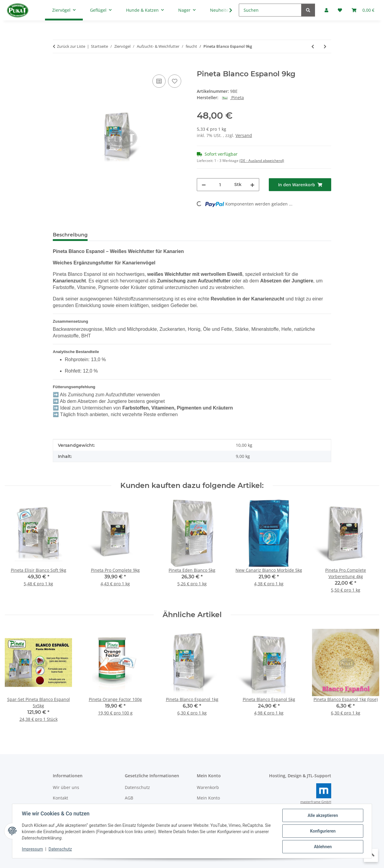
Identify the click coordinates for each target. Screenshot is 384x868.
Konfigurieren (323, 831)
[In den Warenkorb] (58, 66)
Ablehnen (323, 847)
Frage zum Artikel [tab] (163, 235)
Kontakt (60, 798)
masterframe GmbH (316, 802)
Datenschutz (60, 849)
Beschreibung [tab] (70, 235)
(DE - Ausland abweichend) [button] (262, 161)
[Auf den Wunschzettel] (175, 81)
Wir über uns (66, 787)
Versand (244, 135)
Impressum (32, 849)
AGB (129, 798)
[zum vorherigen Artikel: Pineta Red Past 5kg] (313, 46)
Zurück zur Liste (71, 46)
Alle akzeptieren (323, 815)
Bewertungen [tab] (114, 235)
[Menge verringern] (204, 185)
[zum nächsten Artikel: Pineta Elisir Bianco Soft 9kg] (325, 46)
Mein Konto (208, 798)
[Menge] (220, 185)
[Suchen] (270, 10)
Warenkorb (208, 787)
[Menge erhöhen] (252, 185)
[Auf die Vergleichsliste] (159, 81)
